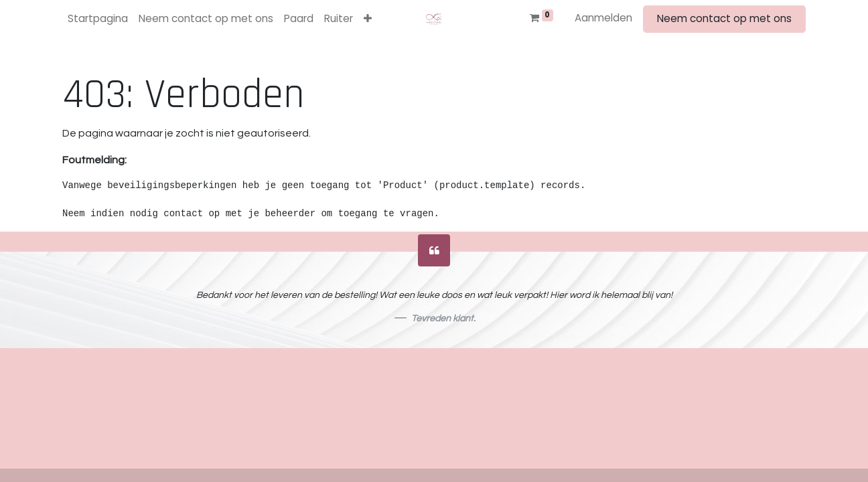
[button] (368, 19)
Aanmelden (603, 18)
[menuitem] (98, 19)
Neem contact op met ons (724, 18)
